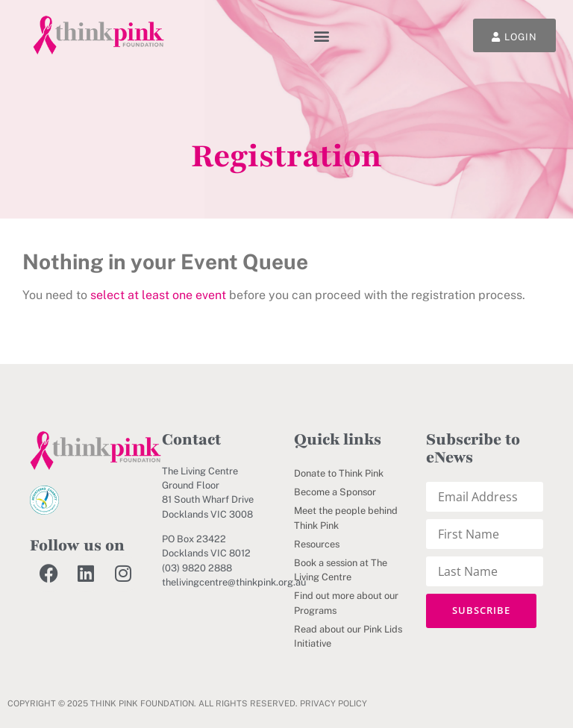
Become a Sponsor (335, 492)
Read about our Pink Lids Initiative (348, 636)
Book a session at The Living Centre (341, 570)
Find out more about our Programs (346, 603)
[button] (322, 35)
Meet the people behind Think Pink (346, 518)
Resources (317, 544)
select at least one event (158, 295)
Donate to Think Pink (339, 473)
